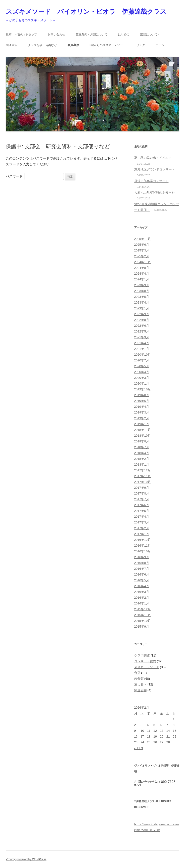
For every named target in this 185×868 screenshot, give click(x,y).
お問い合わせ (56, 34)
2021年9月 (142, 337)
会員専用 (73, 45)
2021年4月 (142, 343)
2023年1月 (142, 308)
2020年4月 (142, 372)
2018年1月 (142, 465)
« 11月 (139, 748)
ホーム (160, 45)
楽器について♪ (150, 34)
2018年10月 (142, 436)
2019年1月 (142, 424)
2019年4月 (142, 407)
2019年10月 (142, 389)
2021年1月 (142, 349)
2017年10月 (142, 482)
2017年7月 (142, 499)
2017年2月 (142, 528)
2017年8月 (142, 493)
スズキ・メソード (147, 667)
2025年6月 (142, 245)
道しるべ (140, 684)
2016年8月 (142, 563)
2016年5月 (142, 580)
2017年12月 (142, 470)
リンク (141, 45)
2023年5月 (142, 297)
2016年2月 (142, 598)
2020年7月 (142, 360)
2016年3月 (142, 592)
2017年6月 (142, 505)
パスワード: (35, 176)
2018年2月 (142, 459)
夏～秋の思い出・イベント (153, 158)
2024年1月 (142, 279)
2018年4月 (142, 453)
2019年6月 (142, 401)
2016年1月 (142, 603)
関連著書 (140, 690)
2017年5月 (142, 511)
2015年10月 (142, 621)
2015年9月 (142, 627)
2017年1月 (142, 534)
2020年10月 (142, 355)
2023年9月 (142, 285)
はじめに (124, 34)
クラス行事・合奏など (42, 45)
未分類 (139, 679)
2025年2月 (142, 256)
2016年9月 (142, 557)
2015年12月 (142, 609)
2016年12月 (142, 540)
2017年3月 (142, 522)
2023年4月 (142, 302)
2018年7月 (142, 447)
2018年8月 (142, 441)
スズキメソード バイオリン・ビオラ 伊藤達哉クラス (86, 12)
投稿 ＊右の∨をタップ (21, 34)
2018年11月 (142, 430)
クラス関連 (142, 655)
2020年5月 (142, 366)
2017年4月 (142, 517)
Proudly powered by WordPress (26, 859)
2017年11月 (142, 476)
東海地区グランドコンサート (155, 169)
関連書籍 (12, 45)
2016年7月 (142, 569)
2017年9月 (142, 488)
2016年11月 (142, 546)
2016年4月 (142, 586)
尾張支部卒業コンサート (151, 181)
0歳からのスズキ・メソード (108, 45)
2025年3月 (142, 250)
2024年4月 (142, 274)
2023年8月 (142, 291)
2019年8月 (142, 395)
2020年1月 (142, 383)
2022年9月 (142, 314)
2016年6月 (142, 574)
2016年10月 (142, 551)
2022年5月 (142, 331)
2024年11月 (142, 262)
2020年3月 (142, 378)
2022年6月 (142, 326)
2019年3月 (142, 412)
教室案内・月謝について (92, 34)
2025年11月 (142, 239)
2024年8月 (142, 268)
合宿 (137, 673)
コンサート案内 (145, 661)
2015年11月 (142, 615)
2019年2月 (142, 418)
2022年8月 (142, 320)
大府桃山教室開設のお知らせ (155, 193)
